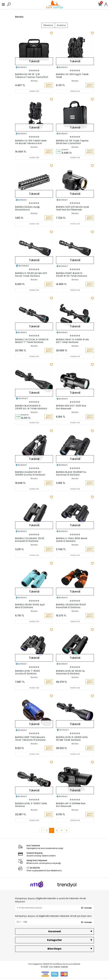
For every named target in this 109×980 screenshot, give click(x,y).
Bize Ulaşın (54, 949)
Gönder (87, 908)
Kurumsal (55, 931)
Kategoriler (54, 940)
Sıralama (61, 25)
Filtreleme (48, 25)
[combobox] (19, 922)
